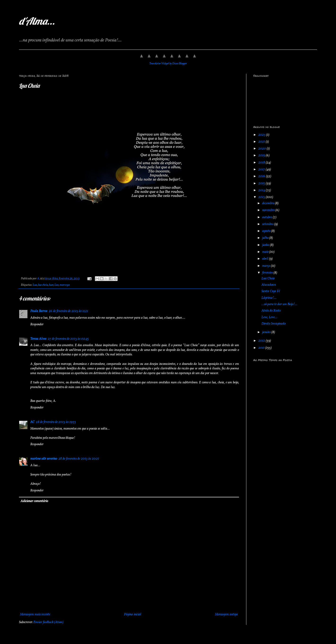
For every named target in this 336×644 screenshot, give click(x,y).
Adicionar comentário (34, 501)
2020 (263, 149)
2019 (262, 156)
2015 (262, 184)
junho (266, 245)
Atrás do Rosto (271, 311)
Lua (35, 285)
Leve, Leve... (269, 317)
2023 (262, 135)
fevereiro (268, 273)
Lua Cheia (268, 279)
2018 (262, 163)
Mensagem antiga (226, 615)
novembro (269, 210)
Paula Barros (39, 311)
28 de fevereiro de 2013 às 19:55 (56, 422)
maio (266, 252)
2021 (262, 142)
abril (266, 259)
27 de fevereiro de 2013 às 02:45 (68, 339)
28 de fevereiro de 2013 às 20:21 (79, 459)
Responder (37, 324)
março (267, 266)
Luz (57, 285)
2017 (262, 170)
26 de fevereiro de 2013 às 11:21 (68, 311)
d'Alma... (37, 21)
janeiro (267, 332)
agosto (267, 231)
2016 (262, 176)
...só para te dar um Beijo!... (279, 304)
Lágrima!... (269, 298)
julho (266, 238)
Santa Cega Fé (271, 291)
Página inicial (133, 615)
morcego (65, 285)
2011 (262, 348)
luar (51, 285)
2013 (262, 197)
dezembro (269, 203)
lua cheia (43, 285)
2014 (262, 190)
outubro (267, 217)
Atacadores (269, 285)
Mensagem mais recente (35, 615)
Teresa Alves (38, 339)
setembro (268, 224)
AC (32, 422)
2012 (262, 341)
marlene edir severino (44, 459)
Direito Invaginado (274, 324)
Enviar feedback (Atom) (48, 622)
